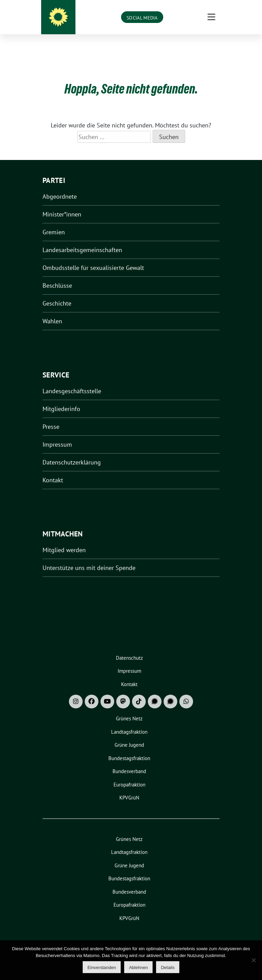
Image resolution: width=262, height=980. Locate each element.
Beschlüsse (57, 275)
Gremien (54, 221)
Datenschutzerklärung (72, 452)
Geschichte (57, 293)
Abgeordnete (60, 186)
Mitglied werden (64, 539)
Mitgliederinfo (61, 398)
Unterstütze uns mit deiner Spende (89, 557)
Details (168, 967)
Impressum (57, 434)
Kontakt (53, 469)
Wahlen (52, 311)
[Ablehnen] (253, 960)
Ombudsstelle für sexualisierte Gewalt (93, 257)
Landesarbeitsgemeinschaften (82, 239)
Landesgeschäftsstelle (72, 380)
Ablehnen (138, 967)
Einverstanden (102, 967)
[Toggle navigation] (211, 46)
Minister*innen (62, 204)
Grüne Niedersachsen (141, 17)
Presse (51, 416)
